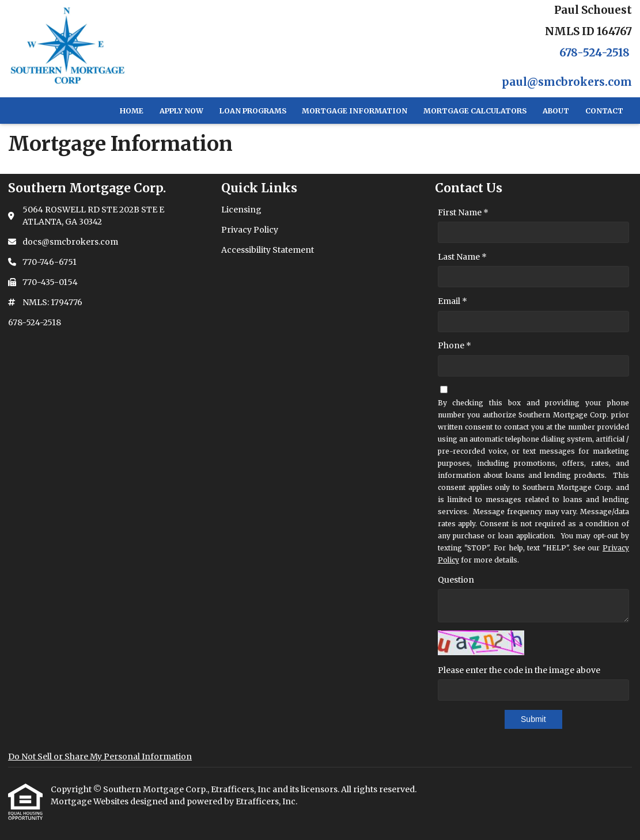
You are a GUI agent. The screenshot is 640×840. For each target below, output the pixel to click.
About (556, 111)
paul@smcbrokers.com (567, 82)
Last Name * (462, 257)
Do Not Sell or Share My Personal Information (100, 757)
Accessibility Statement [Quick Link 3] (268, 250)
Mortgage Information (355, 111)
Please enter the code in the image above (519, 670)
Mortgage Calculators (475, 111)
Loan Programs (253, 111)
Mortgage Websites (90, 801)
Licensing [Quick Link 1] (241, 210)
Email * (452, 301)
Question (456, 580)
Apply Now (181, 111)
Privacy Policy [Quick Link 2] (250, 230)
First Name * (463, 212)
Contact (604, 111)
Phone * (455, 345)
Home (132, 111)
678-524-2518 (594, 53)
